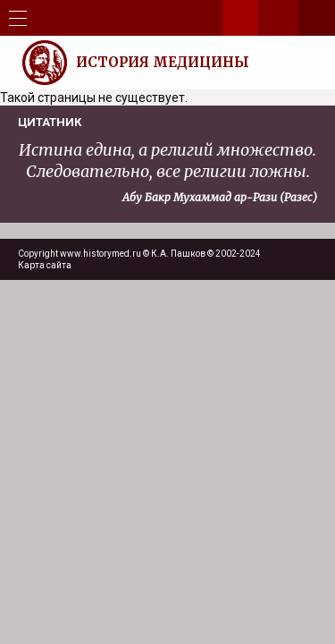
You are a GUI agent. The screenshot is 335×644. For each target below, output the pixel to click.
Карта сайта (45, 265)
